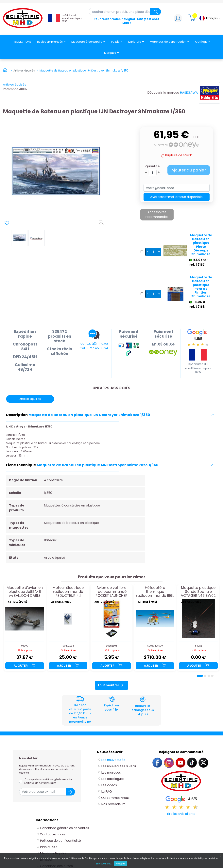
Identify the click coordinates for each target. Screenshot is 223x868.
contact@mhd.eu (94, 343)
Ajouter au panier (189, 170)
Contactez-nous (53, 834)
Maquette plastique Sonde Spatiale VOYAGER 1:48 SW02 (198, 592)
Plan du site (49, 847)
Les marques (111, 772)
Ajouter (25, 666)
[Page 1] (200, 676)
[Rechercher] (125, 12)
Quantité (152, 166)
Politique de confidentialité (60, 841)
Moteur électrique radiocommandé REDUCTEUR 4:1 (68, 592)
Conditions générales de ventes (64, 828)
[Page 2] (205, 676)
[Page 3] (209, 676)
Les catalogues (113, 779)
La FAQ (107, 791)
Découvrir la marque (163, 93)
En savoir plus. (104, 864)
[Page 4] (212, 676)
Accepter (120, 864)
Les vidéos (109, 785)
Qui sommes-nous (115, 798)
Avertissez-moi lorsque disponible (176, 197)
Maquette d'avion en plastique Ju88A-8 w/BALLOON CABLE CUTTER (25, 592)
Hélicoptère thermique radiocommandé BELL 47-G (155, 592)
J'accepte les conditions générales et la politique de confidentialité (48, 781)
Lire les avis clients (181, 814)
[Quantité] (152, 172)
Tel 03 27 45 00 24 (94, 348)
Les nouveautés (113, 760)
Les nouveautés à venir (119, 766)
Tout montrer (111, 685)
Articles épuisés (15, 84)
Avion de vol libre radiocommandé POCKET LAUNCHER (111, 592)
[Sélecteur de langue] (210, 18)
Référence (11, 89)
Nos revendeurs (113, 804)
